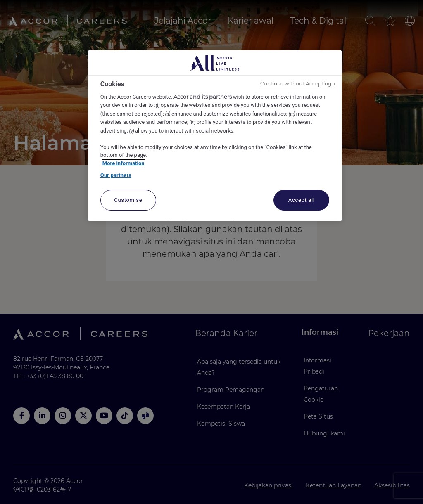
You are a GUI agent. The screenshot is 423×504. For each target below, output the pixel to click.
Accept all (302, 200)
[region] (215, 136)
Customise (128, 200)
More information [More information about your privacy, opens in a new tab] (124, 163)
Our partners (116, 175)
